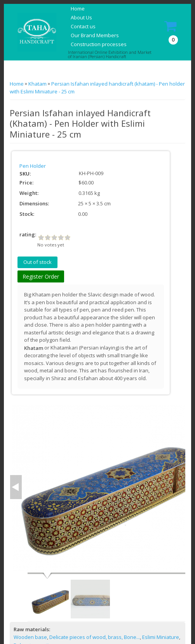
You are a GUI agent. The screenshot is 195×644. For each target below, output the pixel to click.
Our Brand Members (95, 35)
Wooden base (30, 637)
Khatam (37, 84)
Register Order (41, 276)
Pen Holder (33, 166)
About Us (81, 17)
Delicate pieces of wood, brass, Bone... (95, 637)
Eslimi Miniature (161, 637)
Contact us (83, 26)
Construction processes (99, 44)
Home (78, 9)
